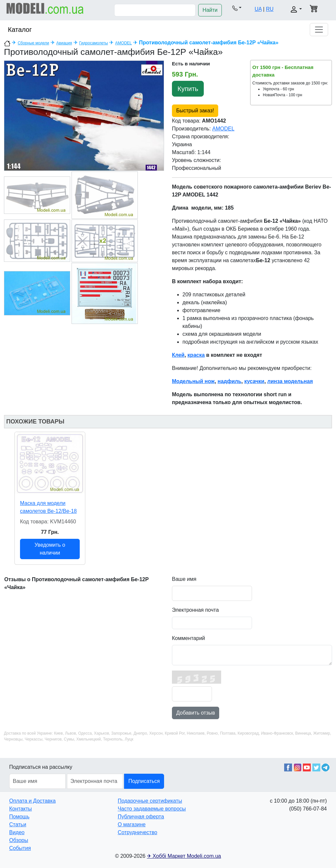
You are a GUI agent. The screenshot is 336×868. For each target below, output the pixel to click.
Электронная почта (195, 610)
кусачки (254, 381)
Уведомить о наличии (50, 549)
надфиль (230, 381)
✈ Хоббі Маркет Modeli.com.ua (184, 856)
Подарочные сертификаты (150, 801)
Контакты (21, 809)
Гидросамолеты (94, 43)
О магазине (132, 824)
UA (258, 9)
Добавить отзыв (196, 713)
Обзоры (19, 840)
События (20, 848)
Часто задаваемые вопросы (152, 809)
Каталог (20, 30)
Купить (188, 89)
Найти (210, 10)
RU (270, 9)
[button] (237, 8)
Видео (17, 832)
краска (196, 355)
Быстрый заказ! (195, 111)
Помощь (19, 817)
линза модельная (290, 381)
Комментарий (189, 638)
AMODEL (124, 43)
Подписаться (144, 781)
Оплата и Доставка (32, 801)
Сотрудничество (138, 832)
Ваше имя (184, 579)
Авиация (64, 43)
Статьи (18, 824)
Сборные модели (33, 43)
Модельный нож (193, 381)
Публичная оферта (141, 817)
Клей (178, 355)
